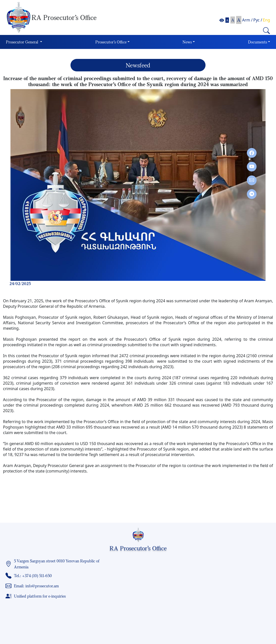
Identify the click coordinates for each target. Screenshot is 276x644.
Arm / (247, 20)
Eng (266, 20)
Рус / (258, 20)
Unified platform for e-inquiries (40, 596)
